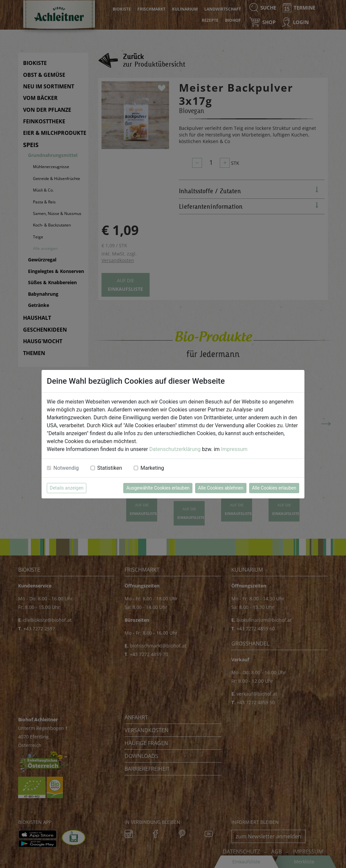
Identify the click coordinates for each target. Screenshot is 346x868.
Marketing (152, 468)
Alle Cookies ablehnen (221, 488)
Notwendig (66, 468)
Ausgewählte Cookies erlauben (158, 488)
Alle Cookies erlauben (274, 488)
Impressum (234, 449)
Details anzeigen (67, 488)
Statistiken (110, 468)
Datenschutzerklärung (175, 449)
